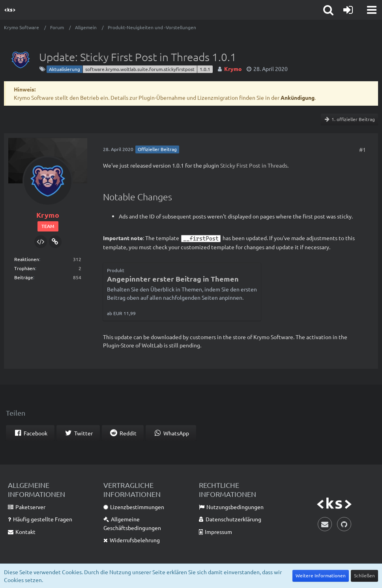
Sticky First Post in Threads (254, 165)
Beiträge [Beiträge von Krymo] (24, 277)
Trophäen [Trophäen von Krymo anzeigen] (25, 268)
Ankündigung (298, 97)
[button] (372, 10)
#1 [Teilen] (362, 149)
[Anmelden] (348, 10)
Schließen (364, 575)
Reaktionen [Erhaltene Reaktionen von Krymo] (27, 259)
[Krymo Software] (10, 10)
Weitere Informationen (321, 575)
